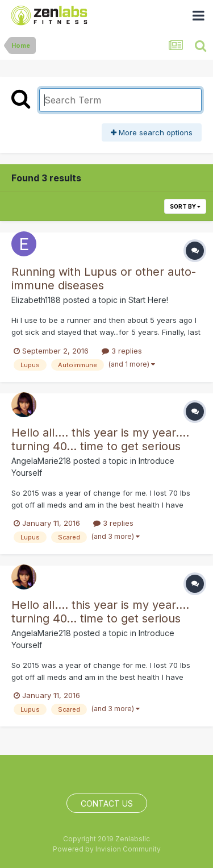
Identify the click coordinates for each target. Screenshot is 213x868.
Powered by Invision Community (107, 849)
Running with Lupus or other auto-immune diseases (104, 279)
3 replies (122, 351)
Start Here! (148, 300)
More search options (152, 132)
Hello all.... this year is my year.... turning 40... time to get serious (100, 439)
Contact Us (107, 803)
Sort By (185, 206)
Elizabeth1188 (36, 300)
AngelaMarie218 (41, 461)
